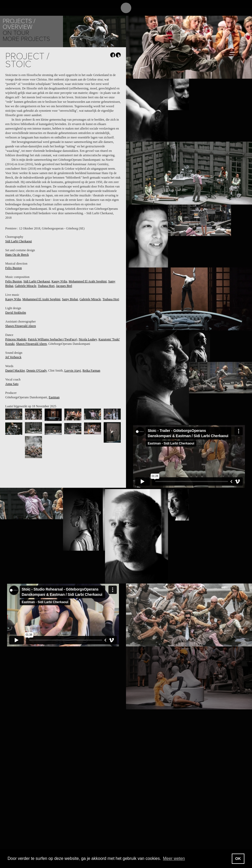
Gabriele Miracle (26, 286)
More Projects (26, 39)
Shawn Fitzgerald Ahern (21, 326)
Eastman (54, 397)
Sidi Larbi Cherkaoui (19, 241)
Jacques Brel (64, 286)
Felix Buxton (14, 268)
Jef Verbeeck (13, 357)
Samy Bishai (70, 299)
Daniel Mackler (15, 371)
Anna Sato (12, 384)
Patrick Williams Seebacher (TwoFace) (52, 339)
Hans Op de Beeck (17, 255)
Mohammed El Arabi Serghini (88, 281)
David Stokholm (16, 313)
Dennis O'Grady (36, 371)
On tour (16, 33)
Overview (17, 27)
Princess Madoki (16, 339)
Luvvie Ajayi (73, 371)
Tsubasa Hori (46, 286)
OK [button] (238, 859)
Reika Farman (91, 371)
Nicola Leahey (88, 339)
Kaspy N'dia (59, 281)
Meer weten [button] (174, 858)
